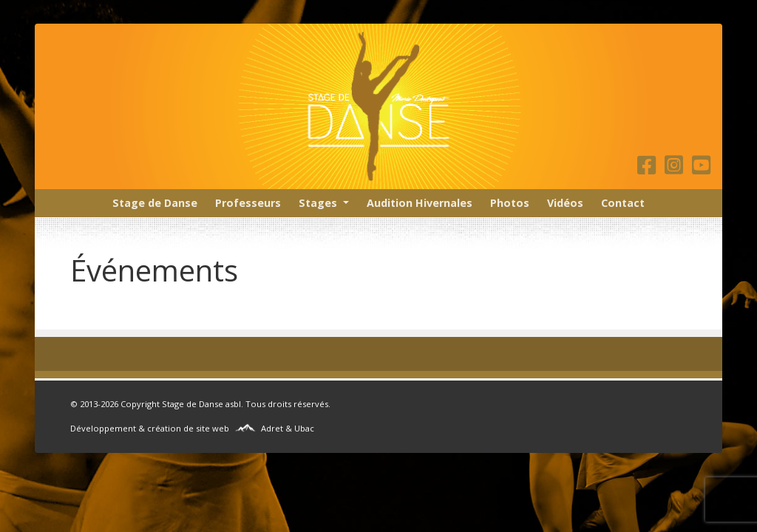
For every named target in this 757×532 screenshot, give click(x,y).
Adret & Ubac (288, 428)
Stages (318, 203)
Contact (623, 203)
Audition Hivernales (420, 203)
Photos (510, 203)
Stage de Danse (155, 203)
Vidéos (565, 203)
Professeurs (248, 203)
